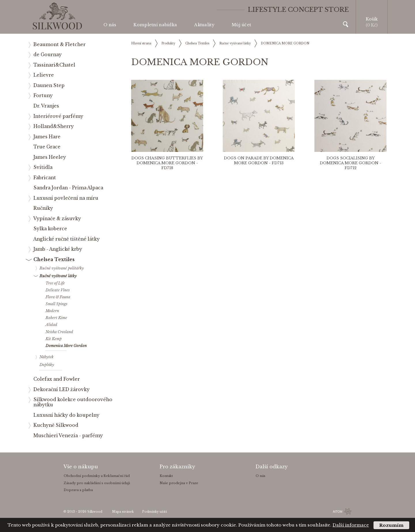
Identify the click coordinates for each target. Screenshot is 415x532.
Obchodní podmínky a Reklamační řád (97, 476)
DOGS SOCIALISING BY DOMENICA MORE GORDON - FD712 (351, 163)
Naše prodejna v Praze (179, 483)
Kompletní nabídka (155, 25)
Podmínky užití (154, 512)
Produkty (168, 43)
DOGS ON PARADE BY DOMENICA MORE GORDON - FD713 (259, 161)
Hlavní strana (141, 43)
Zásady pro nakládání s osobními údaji (97, 483)
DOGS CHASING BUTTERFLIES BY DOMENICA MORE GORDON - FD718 (167, 163)
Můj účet (241, 25)
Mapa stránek (123, 512)
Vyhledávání (346, 24)
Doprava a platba (78, 490)
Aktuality (204, 25)
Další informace (351, 525)
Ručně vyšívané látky (235, 43)
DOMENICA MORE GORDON (285, 43)
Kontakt (166, 476)
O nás (110, 25)
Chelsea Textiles (197, 43)
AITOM (338, 512)
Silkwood (95, 512)
